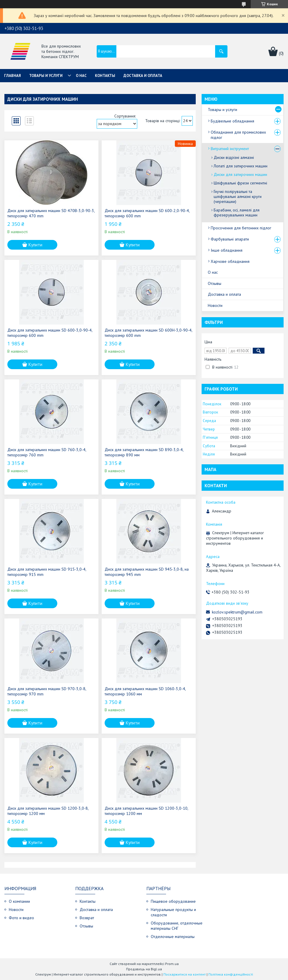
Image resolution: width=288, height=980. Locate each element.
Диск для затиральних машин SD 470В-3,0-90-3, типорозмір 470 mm (51, 213)
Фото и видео (21, 918)
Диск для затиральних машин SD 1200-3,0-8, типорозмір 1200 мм (48, 811)
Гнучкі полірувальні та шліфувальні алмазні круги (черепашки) (238, 196)
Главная (12, 76)
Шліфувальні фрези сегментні (240, 183)
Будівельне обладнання (232, 121)
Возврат (87, 918)
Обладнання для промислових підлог (238, 135)
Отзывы (215, 283)
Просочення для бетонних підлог (241, 228)
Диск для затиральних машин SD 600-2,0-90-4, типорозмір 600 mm (147, 213)
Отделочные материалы (173, 937)
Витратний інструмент (230, 149)
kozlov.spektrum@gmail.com (237, 612)
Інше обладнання (227, 250)
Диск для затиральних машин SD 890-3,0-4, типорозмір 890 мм (144, 452)
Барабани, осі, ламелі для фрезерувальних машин (237, 212)
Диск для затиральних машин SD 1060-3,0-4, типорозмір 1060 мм (145, 691)
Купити (35, 245)
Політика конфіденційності (231, 974)
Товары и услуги (46, 76)
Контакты (105, 76)
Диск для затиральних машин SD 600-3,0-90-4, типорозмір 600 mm (50, 333)
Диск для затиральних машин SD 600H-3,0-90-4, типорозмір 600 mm (148, 333)
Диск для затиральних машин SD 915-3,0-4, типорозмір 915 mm (47, 572)
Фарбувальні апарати (230, 239)
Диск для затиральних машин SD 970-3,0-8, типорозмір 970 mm (47, 691)
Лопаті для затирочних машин (241, 166)
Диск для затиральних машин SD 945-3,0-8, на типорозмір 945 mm (147, 572)
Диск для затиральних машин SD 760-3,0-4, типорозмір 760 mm (47, 452)
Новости (215, 305)
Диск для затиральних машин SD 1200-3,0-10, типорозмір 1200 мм (146, 811)
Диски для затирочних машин (240, 174)
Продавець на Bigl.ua (144, 969)
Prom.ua (172, 964)
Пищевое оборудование (173, 901)
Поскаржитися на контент (185, 974)
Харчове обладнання (230, 261)
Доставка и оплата (143, 76)
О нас (81, 76)
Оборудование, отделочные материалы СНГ (177, 926)
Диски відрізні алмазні (234, 157)
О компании (19, 901)
